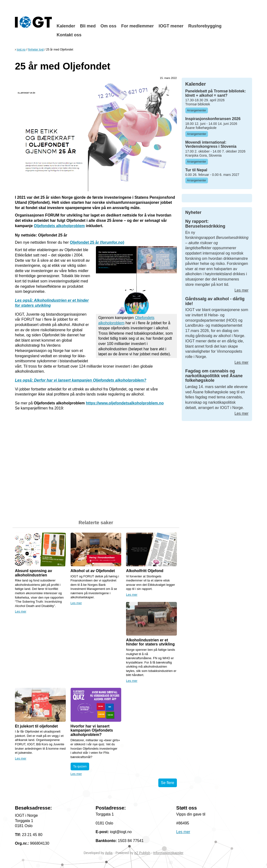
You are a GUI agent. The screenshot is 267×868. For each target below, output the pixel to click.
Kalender (66, 26)
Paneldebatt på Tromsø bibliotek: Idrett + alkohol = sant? (216, 93)
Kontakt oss (69, 35)
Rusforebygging (205, 26)
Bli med (88, 26)
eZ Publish (142, 853)
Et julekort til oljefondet (36, 726)
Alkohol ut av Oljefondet (93, 571)
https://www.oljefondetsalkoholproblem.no (125, 403)
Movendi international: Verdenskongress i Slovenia (211, 144)
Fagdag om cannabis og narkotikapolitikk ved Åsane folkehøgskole (214, 376)
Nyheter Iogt (36, 50)
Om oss (108, 26)
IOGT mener (171, 26)
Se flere (168, 783)
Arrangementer (197, 110)
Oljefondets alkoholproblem (59, 226)
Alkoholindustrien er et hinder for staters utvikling (150, 642)
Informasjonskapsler (168, 853)
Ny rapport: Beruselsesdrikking (205, 224)
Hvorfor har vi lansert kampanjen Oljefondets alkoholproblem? (92, 730)
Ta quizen (80, 766)
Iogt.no (21, 50)
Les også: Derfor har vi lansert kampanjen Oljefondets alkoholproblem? (81, 380)
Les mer (21, 611)
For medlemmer (137, 26)
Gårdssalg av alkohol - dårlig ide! (215, 301)
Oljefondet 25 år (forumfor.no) (97, 242)
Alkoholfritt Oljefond (145, 571)
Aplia (109, 853)
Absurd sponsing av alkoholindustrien (33, 573)
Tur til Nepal (196, 170)
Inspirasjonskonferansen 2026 (213, 119)
